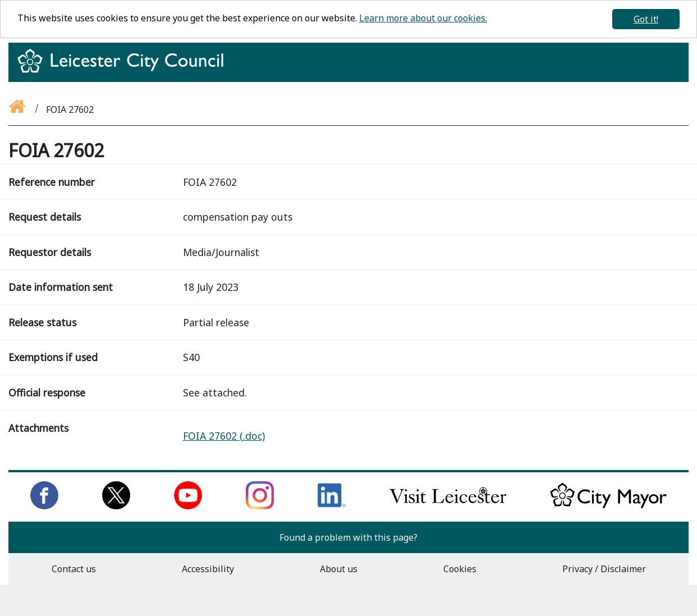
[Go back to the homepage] (18, 109)
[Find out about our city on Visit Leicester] (448, 506)
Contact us (74, 569)
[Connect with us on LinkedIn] (332, 506)
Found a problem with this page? (349, 537)
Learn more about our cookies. (423, 18)
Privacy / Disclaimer (604, 569)
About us (339, 569)
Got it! (646, 19)
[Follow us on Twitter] (116, 506)
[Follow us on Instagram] (260, 506)
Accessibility (208, 569)
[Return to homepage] (125, 71)
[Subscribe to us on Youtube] (188, 506)
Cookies (460, 569)
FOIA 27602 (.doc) (224, 436)
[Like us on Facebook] (44, 506)
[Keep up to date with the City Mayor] (608, 506)
